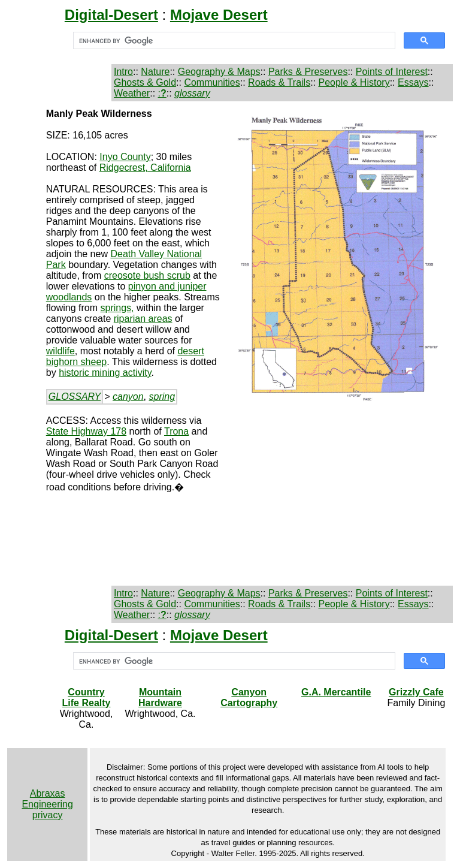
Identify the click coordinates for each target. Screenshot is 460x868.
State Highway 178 (86, 431)
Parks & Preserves (308, 72)
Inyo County (125, 157)
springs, (117, 308)
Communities (212, 82)
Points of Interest (392, 72)
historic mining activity (105, 373)
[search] (233, 41)
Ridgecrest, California (145, 168)
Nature (155, 72)
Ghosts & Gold (145, 82)
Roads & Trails (279, 82)
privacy (48, 815)
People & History (354, 82)
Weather (132, 93)
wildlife (60, 351)
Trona (176, 431)
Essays (413, 82)
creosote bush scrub (147, 275)
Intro (123, 72)
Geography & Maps (219, 72)
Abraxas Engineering (47, 799)
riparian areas (143, 319)
